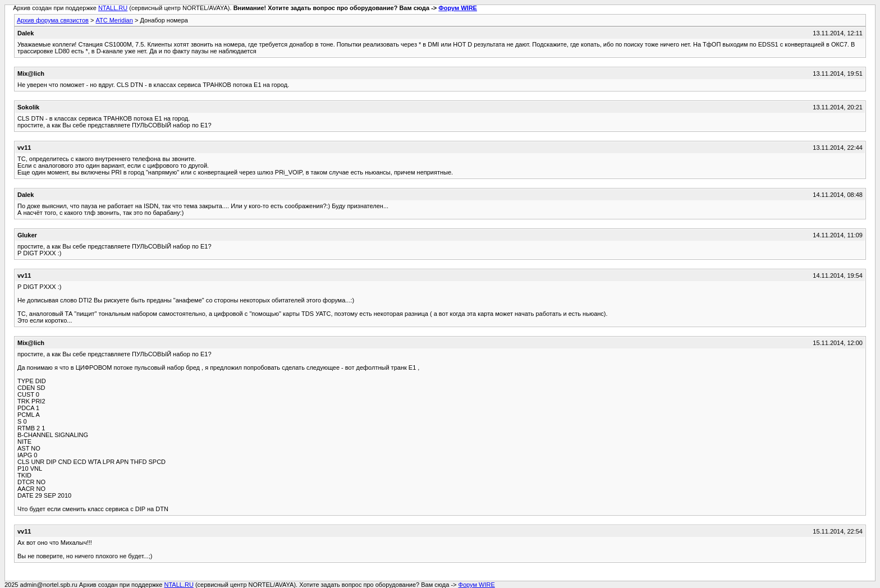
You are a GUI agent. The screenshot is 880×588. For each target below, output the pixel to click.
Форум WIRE (458, 8)
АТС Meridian (114, 20)
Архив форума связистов (53, 20)
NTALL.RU (113, 8)
